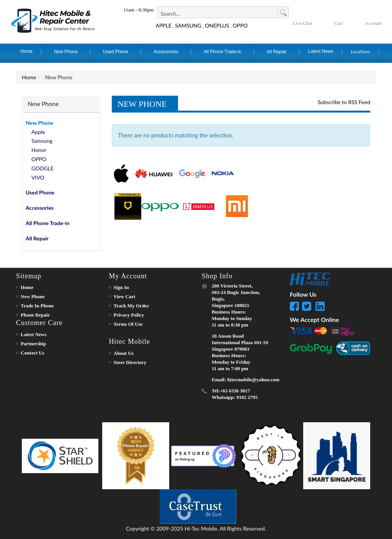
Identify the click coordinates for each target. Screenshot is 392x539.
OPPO (240, 25)
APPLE (163, 25)
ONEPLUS (217, 25)
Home (29, 77)
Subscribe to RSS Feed (344, 102)
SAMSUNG (188, 25)
